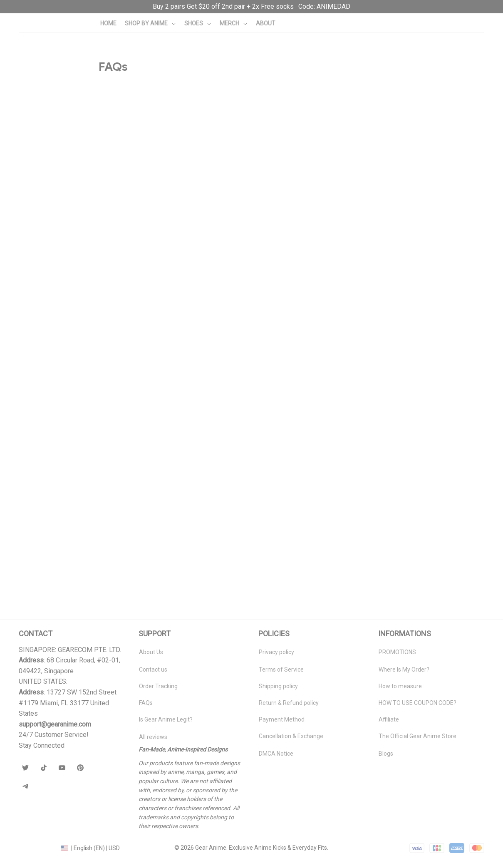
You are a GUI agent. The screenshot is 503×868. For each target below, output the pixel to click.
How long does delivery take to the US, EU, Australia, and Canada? (187, 217)
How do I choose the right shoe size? (146, 561)
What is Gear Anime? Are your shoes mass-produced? (170, 133)
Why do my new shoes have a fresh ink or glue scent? (170, 162)
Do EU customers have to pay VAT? (143, 277)
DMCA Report (37, 848)
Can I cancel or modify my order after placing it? (161, 446)
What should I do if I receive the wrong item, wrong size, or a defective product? (208, 392)
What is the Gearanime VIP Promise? (146, 362)
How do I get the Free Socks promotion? (151, 500)
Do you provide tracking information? (145, 307)
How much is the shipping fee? (137, 247)
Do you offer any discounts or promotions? (154, 531)
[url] (251, 7)
